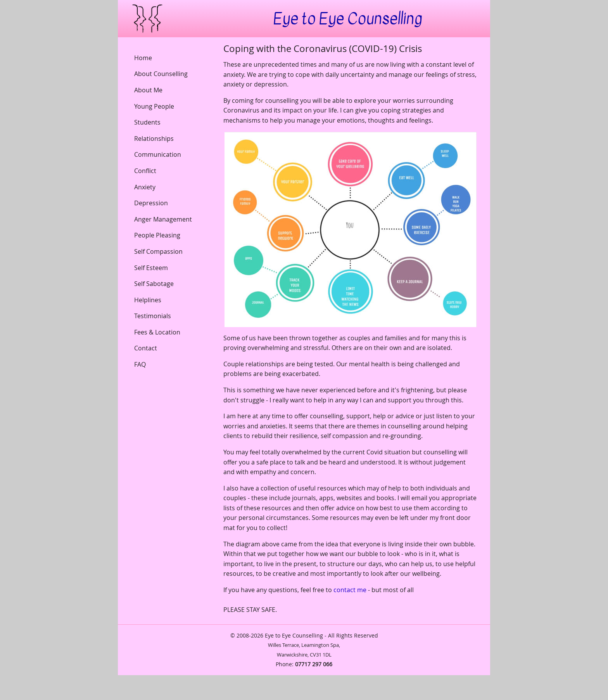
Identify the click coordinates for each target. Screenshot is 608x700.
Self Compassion (158, 251)
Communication (158, 154)
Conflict (145, 171)
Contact (146, 348)
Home (143, 58)
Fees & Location (157, 332)
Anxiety (145, 187)
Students (147, 122)
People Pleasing (157, 235)
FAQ (140, 364)
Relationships (154, 139)
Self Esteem (151, 268)
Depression (151, 203)
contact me (350, 590)
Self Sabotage (154, 284)
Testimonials (153, 316)
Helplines (148, 300)
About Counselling (161, 74)
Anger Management (163, 219)
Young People (154, 106)
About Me (148, 90)
